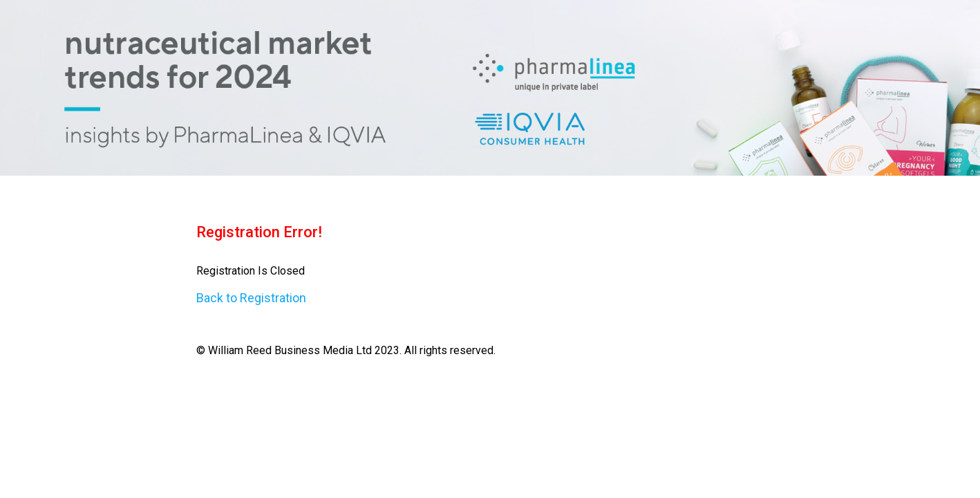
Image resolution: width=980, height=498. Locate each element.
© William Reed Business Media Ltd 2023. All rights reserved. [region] (490, 284)
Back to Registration (251, 298)
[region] (490, 88)
